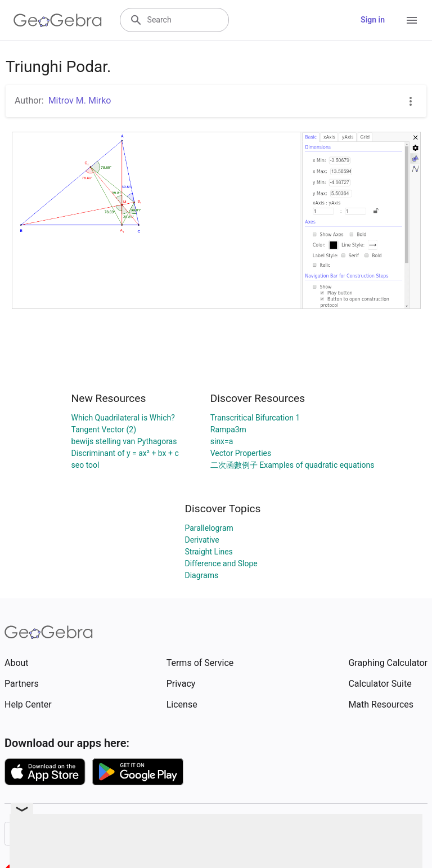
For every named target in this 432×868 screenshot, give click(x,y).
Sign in (373, 20)
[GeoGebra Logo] (58, 20)
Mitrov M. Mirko (80, 100)
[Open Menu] (412, 20)
